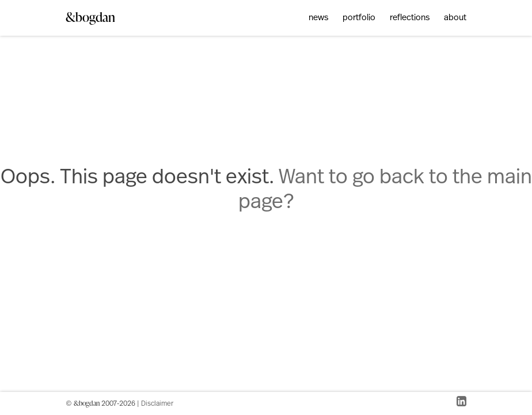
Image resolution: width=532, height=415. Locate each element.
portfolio (359, 18)
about (455, 18)
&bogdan (90, 17)
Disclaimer (157, 404)
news (318, 18)
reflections (410, 18)
